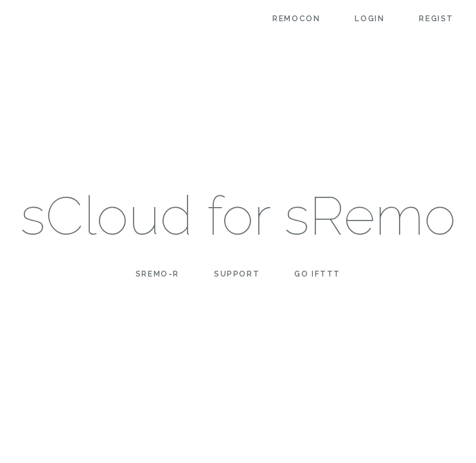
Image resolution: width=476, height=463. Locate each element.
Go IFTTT (317, 274)
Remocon (296, 19)
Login (369, 19)
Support (237, 274)
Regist (436, 19)
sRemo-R (157, 274)
